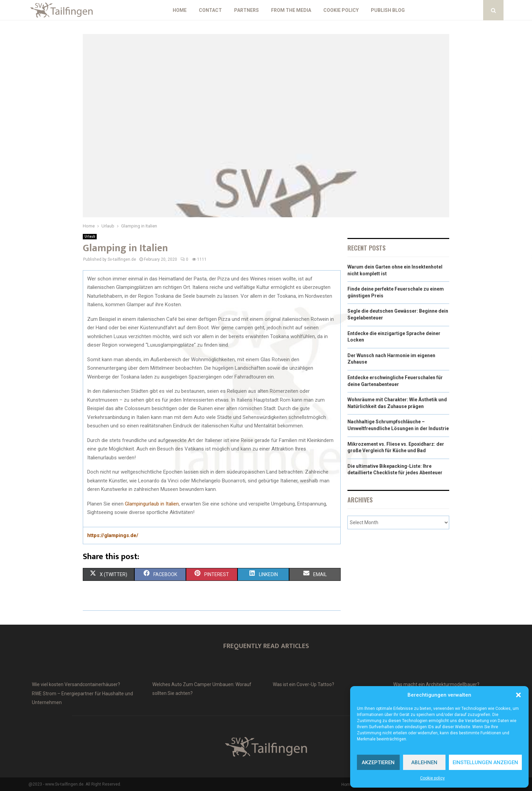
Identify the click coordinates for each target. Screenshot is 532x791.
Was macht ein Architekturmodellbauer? (436, 684)
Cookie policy (432, 778)
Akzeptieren (378, 762)
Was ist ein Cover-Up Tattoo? (303, 684)
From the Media (291, 10)
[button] (518, 695)
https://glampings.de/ (113, 535)
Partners (246, 10)
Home (180, 10)
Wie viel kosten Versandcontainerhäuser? (76, 684)
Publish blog (388, 10)
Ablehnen (424, 762)
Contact (210, 10)
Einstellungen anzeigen (485, 762)
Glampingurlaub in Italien (152, 504)
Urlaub (90, 236)
